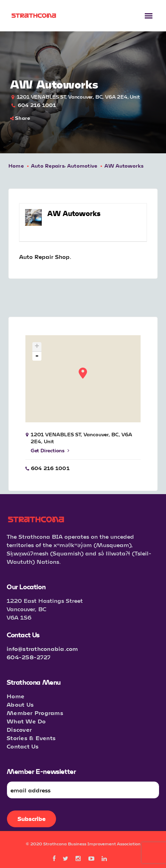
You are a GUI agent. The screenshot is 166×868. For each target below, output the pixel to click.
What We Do (26, 721)
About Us (20, 704)
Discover (19, 729)
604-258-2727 (29, 657)
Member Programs (35, 713)
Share (20, 118)
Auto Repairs (48, 166)
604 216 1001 (37, 105)
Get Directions (50, 450)
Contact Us (23, 746)
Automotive (82, 166)
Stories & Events (31, 738)
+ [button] (37, 347)
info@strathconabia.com (42, 649)
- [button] (37, 356)
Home (16, 166)
